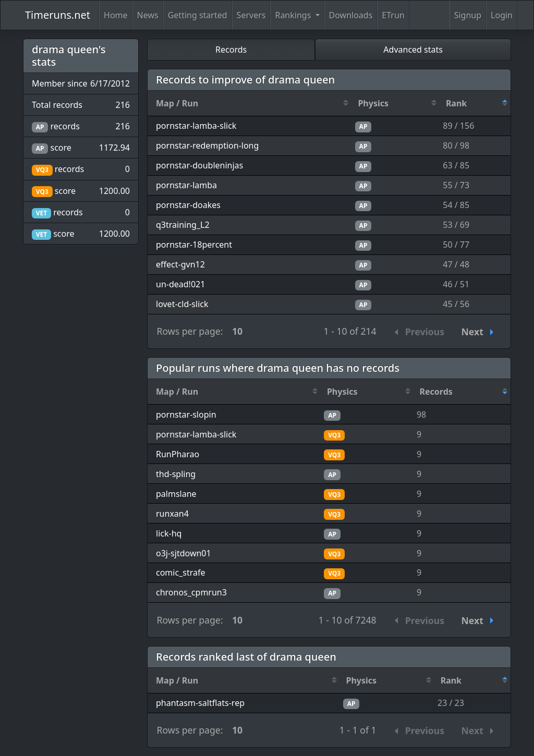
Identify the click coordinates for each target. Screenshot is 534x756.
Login (502, 15)
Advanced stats (413, 50)
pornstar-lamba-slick (196, 126)
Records (231, 50)
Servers (251, 15)
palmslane (176, 494)
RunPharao (178, 454)
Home (116, 15)
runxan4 (172, 514)
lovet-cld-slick (182, 304)
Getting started (198, 15)
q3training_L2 (183, 225)
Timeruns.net (58, 15)
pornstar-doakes (188, 205)
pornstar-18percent (194, 245)
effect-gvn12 (180, 264)
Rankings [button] (294, 15)
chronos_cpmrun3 (191, 592)
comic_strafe (180, 572)
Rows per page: (190, 331)
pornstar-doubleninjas (199, 165)
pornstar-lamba (186, 185)
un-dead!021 (180, 284)
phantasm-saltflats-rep (200, 703)
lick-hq (169, 533)
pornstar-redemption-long (207, 145)
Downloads (351, 15)
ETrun (393, 15)
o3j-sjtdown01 (184, 553)
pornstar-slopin (186, 414)
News (148, 15)
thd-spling (176, 474)
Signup (468, 15)
